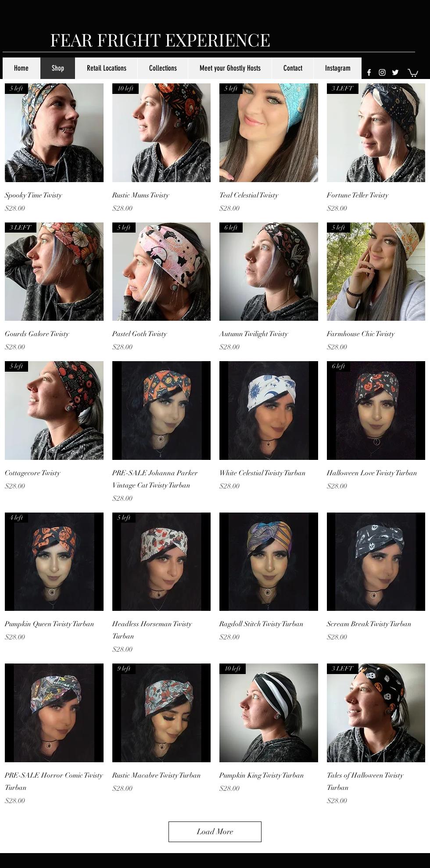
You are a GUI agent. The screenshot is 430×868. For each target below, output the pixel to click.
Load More (215, 832)
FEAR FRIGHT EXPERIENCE (160, 39)
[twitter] (395, 72)
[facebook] (369, 72)
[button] (413, 72)
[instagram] (382, 72)
